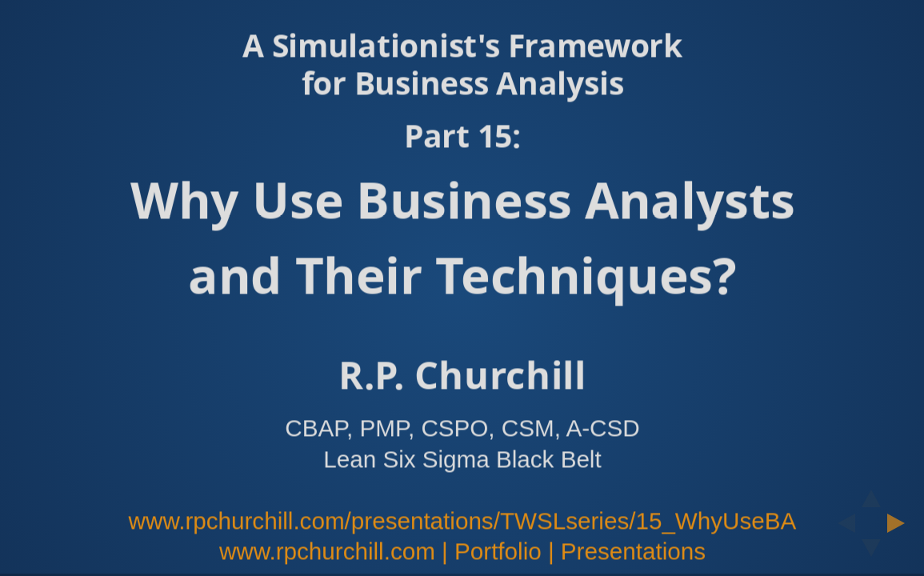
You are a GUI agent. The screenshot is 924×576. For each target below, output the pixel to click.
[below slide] (871, 553)
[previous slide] (842, 523)
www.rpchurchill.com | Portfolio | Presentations (462, 552)
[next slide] (901, 523)
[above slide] (871, 494)
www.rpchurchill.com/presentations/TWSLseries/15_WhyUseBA (462, 521)
